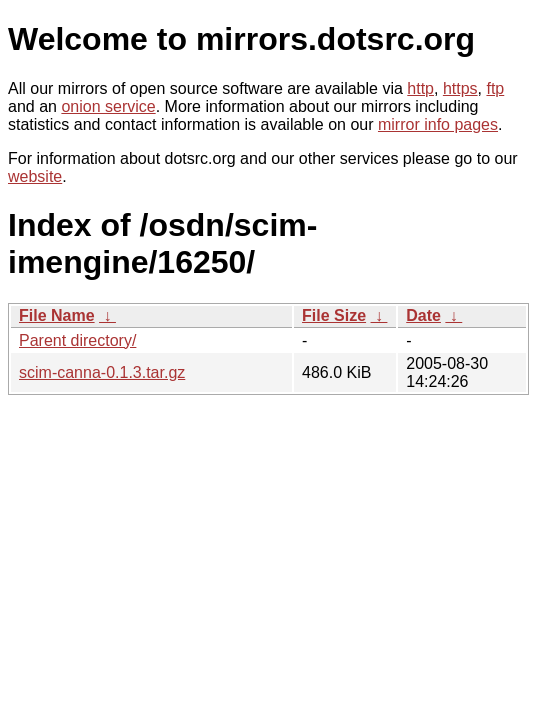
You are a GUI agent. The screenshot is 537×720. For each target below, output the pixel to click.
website (35, 176)
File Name (57, 315)
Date (423, 315)
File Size (334, 315)
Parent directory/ (77, 340)
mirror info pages (438, 124)
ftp (495, 88)
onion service (108, 106)
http (420, 88)
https (460, 88)
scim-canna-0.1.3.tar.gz (102, 372)
